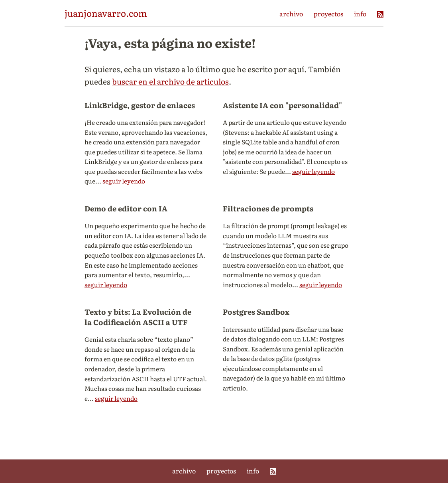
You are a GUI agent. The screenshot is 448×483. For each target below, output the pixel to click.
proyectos (328, 14)
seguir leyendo (124, 181)
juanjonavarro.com (106, 13)
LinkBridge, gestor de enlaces (140, 105)
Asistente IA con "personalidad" (282, 105)
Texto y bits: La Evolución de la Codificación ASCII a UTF (138, 317)
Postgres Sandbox (256, 311)
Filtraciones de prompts (268, 208)
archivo (291, 14)
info (360, 14)
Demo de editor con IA (126, 208)
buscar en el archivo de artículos (170, 81)
